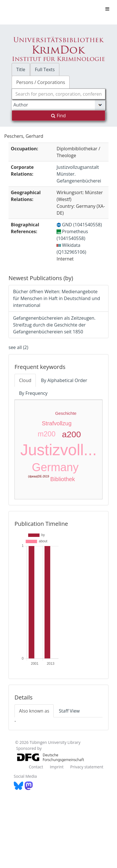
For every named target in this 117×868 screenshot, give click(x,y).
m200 (47, 434)
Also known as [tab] (34, 711)
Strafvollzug (57, 423)
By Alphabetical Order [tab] (64, 380)
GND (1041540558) (79, 225)
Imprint (57, 767)
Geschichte (66, 413)
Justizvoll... (59, 450)
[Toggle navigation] (107, 9)
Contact (36, 767)
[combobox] (58, 94)
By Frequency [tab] (33, 393)
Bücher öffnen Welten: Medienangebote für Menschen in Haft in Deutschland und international (57, 298)
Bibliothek (63, 479)
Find (58, 116)
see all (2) (18, 347)
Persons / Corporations (41, 82)
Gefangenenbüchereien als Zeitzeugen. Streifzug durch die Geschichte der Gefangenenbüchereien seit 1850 (54, 325)
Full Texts (45, 69)
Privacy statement (87, 767)
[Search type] (58, 105)
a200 (71, 434)
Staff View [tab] (69, 711)
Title (21, 69)
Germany (55, 467)
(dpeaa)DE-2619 (39, 476)
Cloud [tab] (25, 380)
